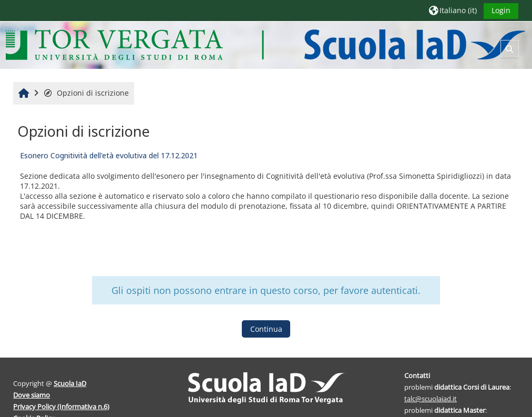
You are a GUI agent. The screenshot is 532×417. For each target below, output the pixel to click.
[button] (453, 10)
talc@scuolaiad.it (431, 399)
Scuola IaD (70, 383)
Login (501, 10)
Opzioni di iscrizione (86, 93)
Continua (266, 329)
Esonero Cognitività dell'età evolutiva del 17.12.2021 (109, 155)
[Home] (265, 44)
